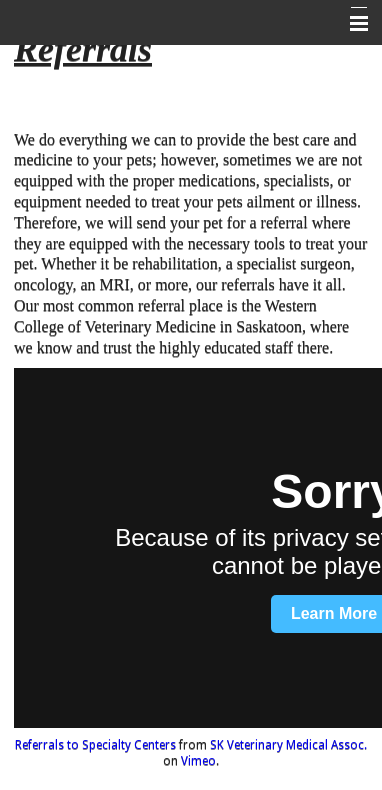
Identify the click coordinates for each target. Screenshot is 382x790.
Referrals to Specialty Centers (95, 745)
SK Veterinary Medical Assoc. (288, 745)
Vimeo (198, 761)
